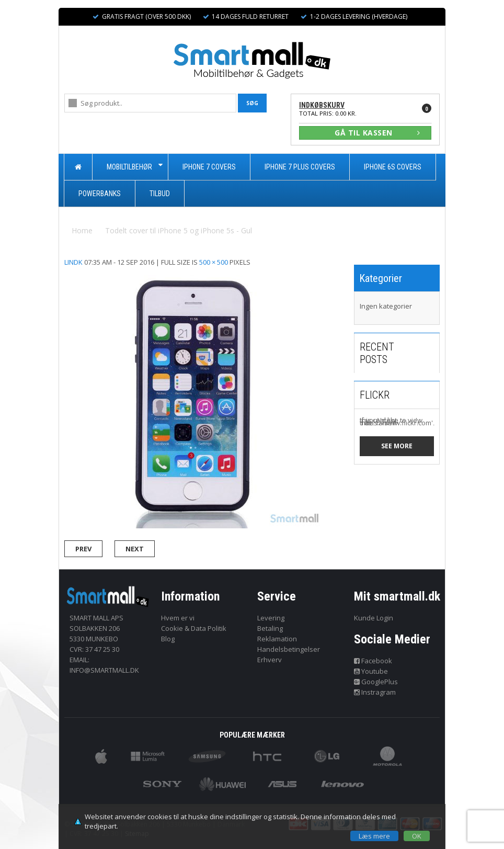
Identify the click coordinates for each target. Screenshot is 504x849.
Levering (271, 618)
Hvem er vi (178, 618)
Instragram (375, 692)
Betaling (270, 628)
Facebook (373, 661)
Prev (83, 549)
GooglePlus (376, 682)
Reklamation (277, 639)
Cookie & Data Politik (194, 628)
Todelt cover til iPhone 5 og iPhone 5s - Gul (179, 230)
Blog (168, 639)
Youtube (371, 671)
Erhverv (270, 660)
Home (82, 230)
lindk (73, 262)
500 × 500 (214, 262)
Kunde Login (374, 618)
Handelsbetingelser (289, 649)
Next (135, 549)
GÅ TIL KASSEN (377, 133)
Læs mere (374, 836)
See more (397, 446)
